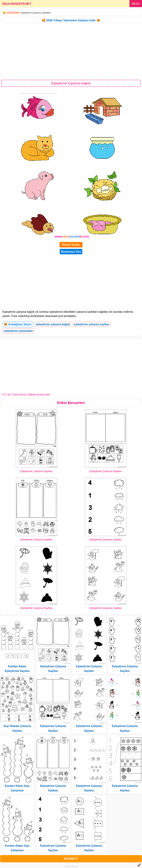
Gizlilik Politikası (71, 866)
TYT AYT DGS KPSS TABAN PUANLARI (26, 395)
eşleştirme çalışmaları (18, 331)
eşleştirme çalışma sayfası (92, 324)
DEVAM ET (71, 859)
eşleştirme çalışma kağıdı (53, 324)
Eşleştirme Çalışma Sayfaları (36, 13)
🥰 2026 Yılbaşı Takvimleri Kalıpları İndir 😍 (71, 20)
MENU (136, 4)
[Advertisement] (71, 52)
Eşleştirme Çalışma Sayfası (36, 471)
